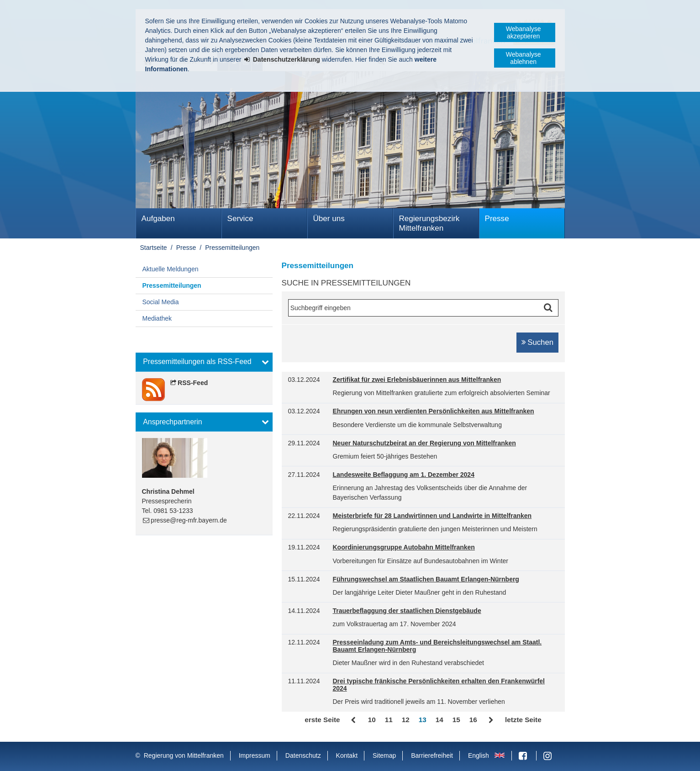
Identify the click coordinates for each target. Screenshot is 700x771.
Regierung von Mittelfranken (184, 755)
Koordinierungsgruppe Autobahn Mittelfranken (404, 547)
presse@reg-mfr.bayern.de (189, 520)
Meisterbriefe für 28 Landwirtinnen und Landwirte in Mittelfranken (432, 516)
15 (456, 720)
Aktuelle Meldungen (171, 269)
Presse (497, 219)
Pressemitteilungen (232, 248)
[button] (204, 362)
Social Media (161, 302)
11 (389, 720)
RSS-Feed (193, 383)
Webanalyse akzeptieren (524, 32)
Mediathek (157, 318)
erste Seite (322, 720)
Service (240, 219)
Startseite (154, 248)
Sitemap (384, 755)
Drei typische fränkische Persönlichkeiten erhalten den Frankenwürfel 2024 (439, 685)
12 (406, 720)
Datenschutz (303, 755)
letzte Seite (523, 720)
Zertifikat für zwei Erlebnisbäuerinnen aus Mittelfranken (417, 380)
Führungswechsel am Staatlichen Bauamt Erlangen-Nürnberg (426, 579)
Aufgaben (158, 219)
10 (372, 720)
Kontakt (347, 755)
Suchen (540, 342)
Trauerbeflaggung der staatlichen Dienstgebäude (407, 611)
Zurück (354, 720)
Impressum (255, 755)
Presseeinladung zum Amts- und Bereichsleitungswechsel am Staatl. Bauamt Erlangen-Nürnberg (437, 646)
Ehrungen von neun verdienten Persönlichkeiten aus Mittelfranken (434, 411)
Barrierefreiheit (432, 755)
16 (473, 720)
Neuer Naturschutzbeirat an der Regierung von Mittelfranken (424, 443)
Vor (491, 720)
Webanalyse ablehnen (524, 58)
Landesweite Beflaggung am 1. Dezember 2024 (404, 475)
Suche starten (550, 308)
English (479, 755)
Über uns (329, 219)
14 (439, 720)
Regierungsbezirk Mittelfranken (429, 223)
